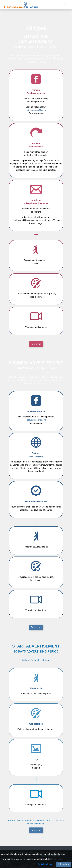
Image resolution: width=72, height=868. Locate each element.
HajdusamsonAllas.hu (36, 110)
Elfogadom (63, 864)
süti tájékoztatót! (43, 859)
